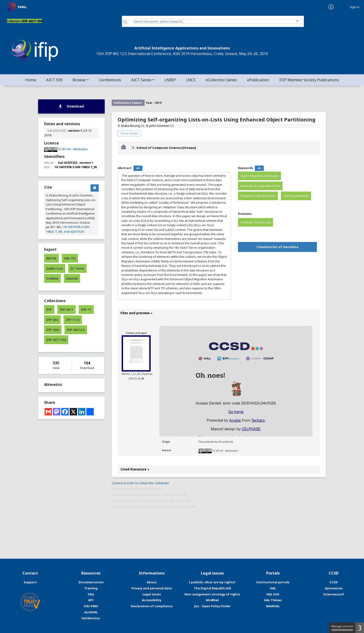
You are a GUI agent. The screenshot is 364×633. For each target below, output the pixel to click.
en (138, 168)
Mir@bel (212, 600)
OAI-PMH (91, 606)
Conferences (110, 80)
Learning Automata (296, 196)
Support (30, 582)
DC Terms (77, 268)
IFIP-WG (52, 320)
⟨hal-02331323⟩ (74, 232)
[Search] (125, 22)
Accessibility (152, 600)
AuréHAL (91, 612)
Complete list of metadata (277, 247)
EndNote (52, 278)
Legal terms (152, 594)
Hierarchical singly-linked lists (260, 186)
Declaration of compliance (152, 606)
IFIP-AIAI (53, 330)
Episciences (334, 588)
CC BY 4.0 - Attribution (225, 451)
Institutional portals (273, 582)
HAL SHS (273, 594)
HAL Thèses (273, 600)
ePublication (258, 80)
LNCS (191, 80)
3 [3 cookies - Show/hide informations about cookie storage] (360, 628)
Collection (25, 21)
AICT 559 (54, 80)
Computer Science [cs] (255, 222)
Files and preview (136, 313)
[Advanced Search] (297, 21)
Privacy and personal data (152, 588)
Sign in (355, 7)
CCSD (334, 582)
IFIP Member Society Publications (309, 80)
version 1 (75, 131)
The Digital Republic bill (212, 588)
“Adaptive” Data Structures (258, 196)
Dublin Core (55, 268)
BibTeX (51, 258)
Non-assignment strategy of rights (212, 594)
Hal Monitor (91, 618)
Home (31, 80)
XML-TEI (70, 258)
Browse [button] (79, 80)
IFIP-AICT (67, 310)
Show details (129, 133)
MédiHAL (273, 606)
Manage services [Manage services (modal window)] (342, 628)
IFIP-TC (86, 310)
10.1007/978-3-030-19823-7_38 (76, 167)
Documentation (91, 582)
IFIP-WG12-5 (76, 330)
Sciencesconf (334, 594)
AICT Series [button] (141, 80)
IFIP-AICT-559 (56, 340)
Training (91, 588)
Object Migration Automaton (259, 176)
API (91, 600)
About (152, 582)
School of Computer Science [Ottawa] (166, 148)
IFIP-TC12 (73, 320)
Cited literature (135, 469)
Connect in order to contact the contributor (140, 483)
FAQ (91, 594)
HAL (273, 588)
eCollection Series (221, 80)
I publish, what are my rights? (212, 582)
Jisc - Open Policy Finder (212, 606)
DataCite (72, 278)
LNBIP (170, 80)
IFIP (49, 310)
